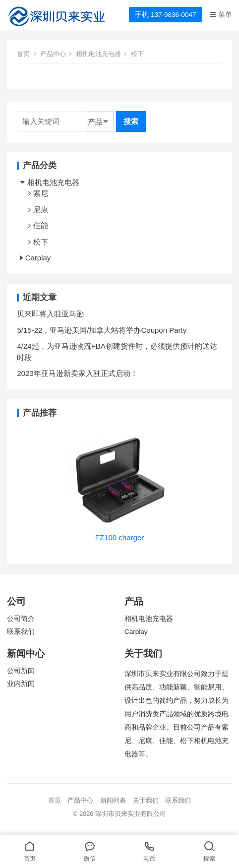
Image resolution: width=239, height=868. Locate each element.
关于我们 (146, 800)
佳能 (41, 225)
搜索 (131, 121)
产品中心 (53, 54)
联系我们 (21, 632)
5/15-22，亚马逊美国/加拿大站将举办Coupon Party (102, 330)
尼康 (41, 210)
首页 (23, 54)
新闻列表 (113, 800)
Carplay (38, 258)
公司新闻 (21, 671)
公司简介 (21, 619)
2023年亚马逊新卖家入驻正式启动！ (77, 373)
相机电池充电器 (98, 54)
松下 (41, 242)
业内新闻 (21, 684)
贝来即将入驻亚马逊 (50, 314)
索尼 (41, 193)
